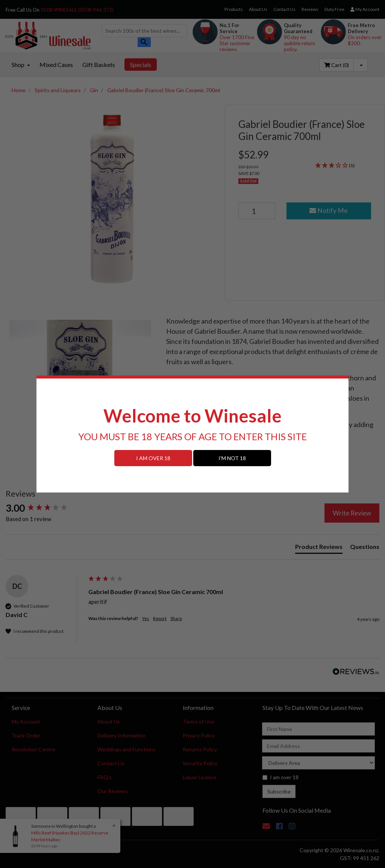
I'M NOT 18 (232, 458)
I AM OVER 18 (153, 458)
